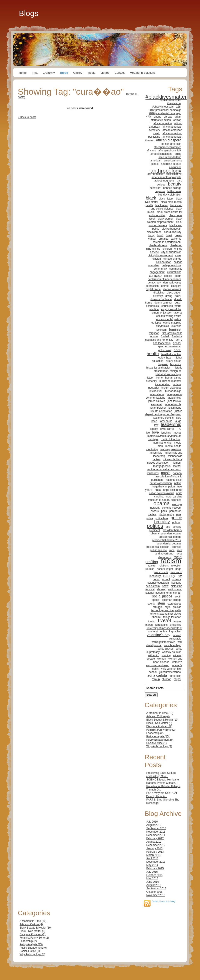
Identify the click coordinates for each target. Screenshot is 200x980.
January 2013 (155, 848)
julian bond (175, 408)
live (148, 433)
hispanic (163, 364)
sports (151, 604)
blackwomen (154, 232)
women (162, 659)
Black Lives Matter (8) (159, 723)
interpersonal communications (164, 396)
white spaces (166, 649)
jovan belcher (158, 408)
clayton (157, 259)
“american (175, 676)
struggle (158, 607)
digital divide (153, 289)
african (177, 120)
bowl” (160, 235)
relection (176, 566)
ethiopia (156, 323)
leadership (171, 424)
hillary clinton (174, 361)
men (160, 446)
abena (158, 117)
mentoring (152, 449)
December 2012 (156, 845)
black (151, 198)
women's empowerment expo (164, 664)
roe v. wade (161, 572)
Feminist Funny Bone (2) (161, 730)
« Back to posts (27, 117)
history (149, 378)
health (153, 354)
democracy (154, 283)
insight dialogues (171, 388)
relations (164, 566)
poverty (177, 527)
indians (177, 384)
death (178, 276)
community (160, 269)
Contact (120, 73)
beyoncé (160, 191)
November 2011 (156, 832)
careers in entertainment (167, 242)
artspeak (158, 174)
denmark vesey (172, 283)
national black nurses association (166, 482)
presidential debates (169, 544)
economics (152, 306)
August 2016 (154, 885)
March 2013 (153, 855)
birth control (174, 191)
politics (155, 526)
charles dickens (158, 245)
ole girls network (172, 508)
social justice (162, 596)
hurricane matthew (170, 381)
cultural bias (174, 272)
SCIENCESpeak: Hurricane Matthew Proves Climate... (163, 781)
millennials (156, 453)
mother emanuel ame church (164, 469)
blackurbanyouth (172, 229)
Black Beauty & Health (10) (162, 720)
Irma (35, 73)
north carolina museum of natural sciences (165, 498)
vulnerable (175, 639)
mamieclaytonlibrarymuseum (164, 436)
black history (166, 199)
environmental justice (169, 319)
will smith (154, 655)
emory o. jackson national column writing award (167, 314)
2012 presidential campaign (165, 110)
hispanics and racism (159, 368)
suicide (177, 607)
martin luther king (171, 439)
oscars (155, 511)
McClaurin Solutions (143, 73)
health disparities (171, 354)
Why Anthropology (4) (159, 746)
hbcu (177, 350)
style (168, 607)
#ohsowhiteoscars (163, 107)
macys (177, 433)
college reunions (172, 265)
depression (152, 286)
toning (152, 621)
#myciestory (174, 103)
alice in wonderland (170, 157)
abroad (168, 117)
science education (158, 583)
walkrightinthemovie (163, 642)
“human (167, 679)
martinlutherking (162, 443)
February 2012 (155, 838)
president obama (171, 534)
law (156, 425)
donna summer (163, 303)
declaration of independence (165, 279)
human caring (173, 378)
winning (166, 655)
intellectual (156, 391)
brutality (164, 239)
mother (177, 466)
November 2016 (156, 895)
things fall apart (172, 617)
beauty (175, 184)
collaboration (164, 262)
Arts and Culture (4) (158, 716)
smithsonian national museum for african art (163, 591)
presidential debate (170, 537)
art (149, 174)
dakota (168, 276)
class (178, 255)
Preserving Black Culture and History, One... (161, 775)
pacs (164, 511)
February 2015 (155, 868)
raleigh (152, 566)
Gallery (78, 73)
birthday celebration (170, 195)
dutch (178, 303)
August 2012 (154, 842)
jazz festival (174, 401)
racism (171, 561)
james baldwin (157, 401)
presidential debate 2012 (167, 540)
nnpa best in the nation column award (166, 492)
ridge (178, 569)
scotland (176, 583)
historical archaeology (168, 374)
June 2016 (153, 882)
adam (178, 117)
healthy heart (165, 358)
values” (177, 635)
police (149, 518)
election (154, 309)
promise (177, 547)
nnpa (158, 490)
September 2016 (156, 888)
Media (91, 73)
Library (105, 73)
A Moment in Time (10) (160, 713)
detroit (165, 286)
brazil (169, 235)
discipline (159, 293)
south (178, 597)
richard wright (165, 569)
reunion (150, 569)
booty (151, 235)
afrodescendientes (161, 154)
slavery (161, 589)
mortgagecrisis (162, 466)
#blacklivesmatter (166, 97)
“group (156, 679)
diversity (158, 296)
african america (163, 123)
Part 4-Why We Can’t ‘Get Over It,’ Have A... (162, 795)
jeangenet (156, 404)
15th (179, 107)
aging (178, 154)
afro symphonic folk (170, 151)
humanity (151, 381)
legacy (154, 429)
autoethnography (164, 181)
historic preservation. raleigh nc (168, 369)
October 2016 (155, 892)
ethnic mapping (172, 323)
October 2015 (155, 875)
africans (151, 151)
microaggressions (171, 449)
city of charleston (171, 252)
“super (178, 679)
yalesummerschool (170, 672)
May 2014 (152, 865)
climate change (172, 259)
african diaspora (169, 140)
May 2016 (152, 878)
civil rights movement (160, 255)
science (177, 579)
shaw (165, 586)
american (156, 161)
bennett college (172, 188)
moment (177, 463)
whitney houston (172, 652)
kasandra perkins (163, 418)
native (178, 483)
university (176, 625)
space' (156, 600)
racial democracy (170, 555)
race (172, 550)
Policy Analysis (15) (158, 736)
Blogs (29, 13)
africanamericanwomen (168, 147)
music (166, 473)
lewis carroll (167, 429)
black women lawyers (165, 224)
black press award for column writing (166, 214)
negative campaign (164, 487)
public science (158, 550)
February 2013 (155, 852)
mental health (173, 446)
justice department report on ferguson (164, 413)
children (167, 249)
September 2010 (156, 828)
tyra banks (161, 625)
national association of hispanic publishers (167, 477)
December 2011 (156, 835)
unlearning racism (171, 632)
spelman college (172, 600)
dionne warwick (172, 289)
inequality (153, 388)
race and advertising (169, 552)
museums (153, 473)
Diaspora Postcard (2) (159, 726)
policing (177, 522)
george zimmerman (170, 346)
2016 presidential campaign (165, 113)
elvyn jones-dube (171, 309)
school (166, 579)
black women (166, 219)
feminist (175, 329)
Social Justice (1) (157, 743)
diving (169, 296)
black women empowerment (165, 220)
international (157, 394)
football (165, 336)
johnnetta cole (173, 404)
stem (161, 603)
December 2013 (156, 862)
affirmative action (161, 120)
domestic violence (161, 299)
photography (166, 514)
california (176, 239)
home (159, 378)
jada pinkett (175, 398)
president (155, 530)
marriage (153, 439)
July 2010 (152, 822)
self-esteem (153, 586)
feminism (161, 330)
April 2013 (152, 858)
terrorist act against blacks (166, 614)
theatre (157, 617)
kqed (154, 421)
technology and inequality (166, 610)
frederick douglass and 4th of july (164, 338)
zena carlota (157, 675)
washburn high (173, 645)
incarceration (163, 384)
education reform (171, 306)
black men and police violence (167, 207)
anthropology (166, 171)
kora (179, 418)
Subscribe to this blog (163, 901)
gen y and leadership (168, 341)
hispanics (176, 364)
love (155, 432)
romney (169, 576)
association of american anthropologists (167, 176)
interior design (173, 391)
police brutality (168, 520)
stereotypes (174, 604)
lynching (166, 433)
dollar (178, 296)
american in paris (171, 164)
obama (162, 503)
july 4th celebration (161, 411)
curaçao (155, 276)
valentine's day (159, 635)
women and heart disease (168, 660)
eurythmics (162, 326)
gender (177, 343)
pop (168, 527)
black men (161, 205)
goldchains (165, 350)
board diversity (173, 232)
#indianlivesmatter (171, 100)
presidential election (158, 547)
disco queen (174, 293)
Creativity (49, 73)
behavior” (155, 188)
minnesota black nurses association (165, 461)
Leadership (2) (155, 733)
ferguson (154, 333)
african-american (171, 144)
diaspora (176, 286)
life (179, 429)
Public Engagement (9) (160, 740)
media (178, 443)
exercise (176, 326)
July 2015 (152, 872)
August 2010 (154, 825)
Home (23, 73)
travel (165, 620)
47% (149, 117)
